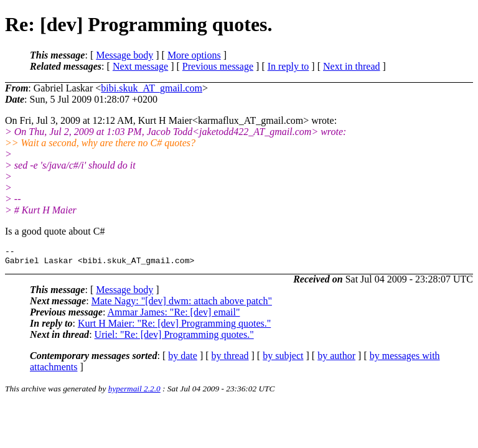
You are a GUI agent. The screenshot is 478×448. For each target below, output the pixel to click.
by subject (283, 359)
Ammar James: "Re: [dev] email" (173, 316)
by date (183, 359)
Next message (140, 66)
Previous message (218, 66)
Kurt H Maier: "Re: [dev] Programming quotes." (174, 327)
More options (194, 55)
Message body (124, 55)
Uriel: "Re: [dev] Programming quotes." (174, 338)
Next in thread (352, 66)
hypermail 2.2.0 (134, 392)
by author (336, 359)
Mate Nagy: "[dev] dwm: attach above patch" (182, 305)
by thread (230, 359)
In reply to (288, 66)
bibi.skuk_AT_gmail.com (152, 88)
